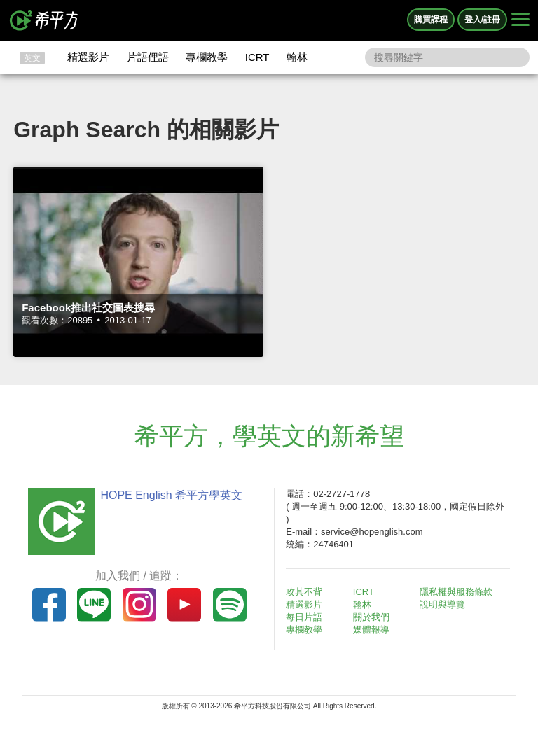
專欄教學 (207, 57)
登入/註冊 (482, 20)
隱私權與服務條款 (456, 592)
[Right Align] (520, 20)
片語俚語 (148, 57)
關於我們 (371, 617)
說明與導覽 (442, 604)
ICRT (257, 57)
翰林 (297, 57)
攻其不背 (304, 592)
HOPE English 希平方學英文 (171, 495)
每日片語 (304, 617)
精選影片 (88, 57)
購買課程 (431, 20)
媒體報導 (371, 630)
